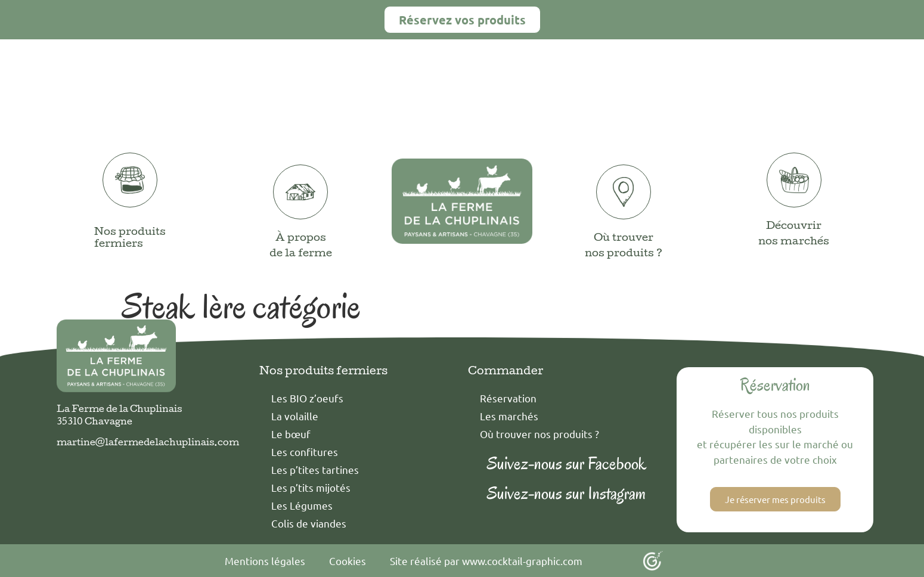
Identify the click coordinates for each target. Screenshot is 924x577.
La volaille (295, 416)
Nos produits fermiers (130, 239)
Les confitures (305, 452)
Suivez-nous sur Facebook (567, 463)
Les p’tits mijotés (311, 487)
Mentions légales (265, 561)
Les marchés (509, 416)
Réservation (508, 398)
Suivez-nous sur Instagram (566, 493)
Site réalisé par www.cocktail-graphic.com (486, 561)
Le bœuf (291, 434)
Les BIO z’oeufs (307, 398)
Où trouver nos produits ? (539, 434)
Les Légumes (302, 505)
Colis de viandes (309, 523)
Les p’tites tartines (315, 469)
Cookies (348, 561)
